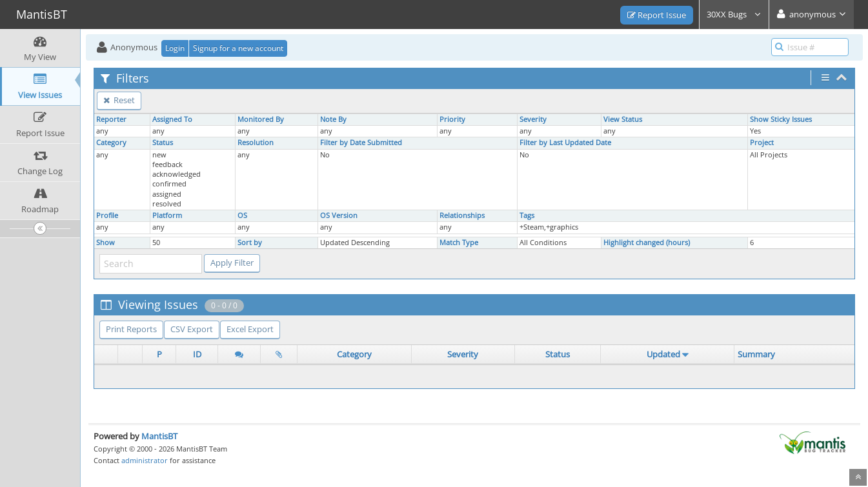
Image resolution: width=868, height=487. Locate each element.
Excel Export (250, 329)
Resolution (256, 143)
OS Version (339, 215)
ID (197, 354)
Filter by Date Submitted (361, 143)
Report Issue (657, 15)
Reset (119, 100)
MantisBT (159, 436)
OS (242, 215)
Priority (452, 119)
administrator (145, 460)
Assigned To (172, 119)
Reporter (111, 119)
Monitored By (261, 119)
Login (175, 48)
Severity (533, 119)
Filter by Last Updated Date (565, 143)
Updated (663, 354)
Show (106, 243)
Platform (167, 215)
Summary (756, 354)
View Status (623, 119)
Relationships (462, 215)
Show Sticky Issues (781, 119)
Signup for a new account (238, 48)
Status (163, 143)
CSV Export (192, 329)
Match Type (459, 243)
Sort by (250, 243)
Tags (527, 215)
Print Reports (131, 329)
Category (111, 143)
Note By (333, 119)
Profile (107, 215)
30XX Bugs (734, 14)
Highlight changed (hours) (647, 243)
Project (762, 143)
